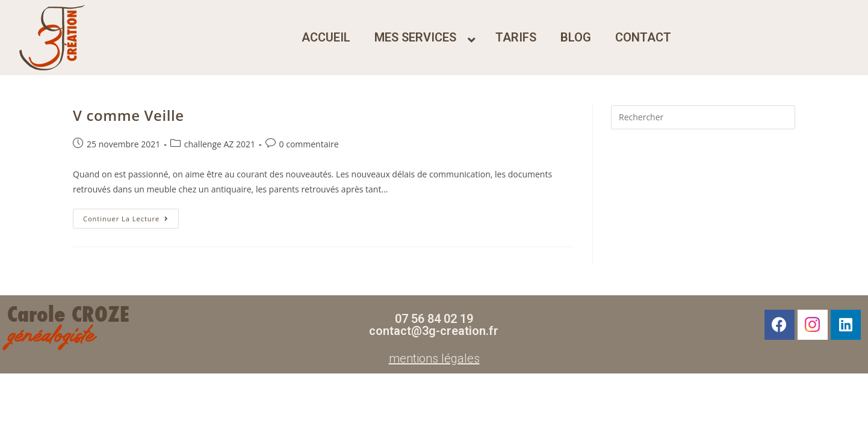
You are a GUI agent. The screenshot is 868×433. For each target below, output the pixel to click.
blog (576, 37)
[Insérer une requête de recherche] (703, 117)
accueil (326, 37)
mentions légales (434, 358)
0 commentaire (309, 144)
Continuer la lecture (131, 216)
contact (643, 37)
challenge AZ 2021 (220, 144)
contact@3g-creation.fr (434, 331)
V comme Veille (129, 115)
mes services (415, 37)
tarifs (516, 37)
